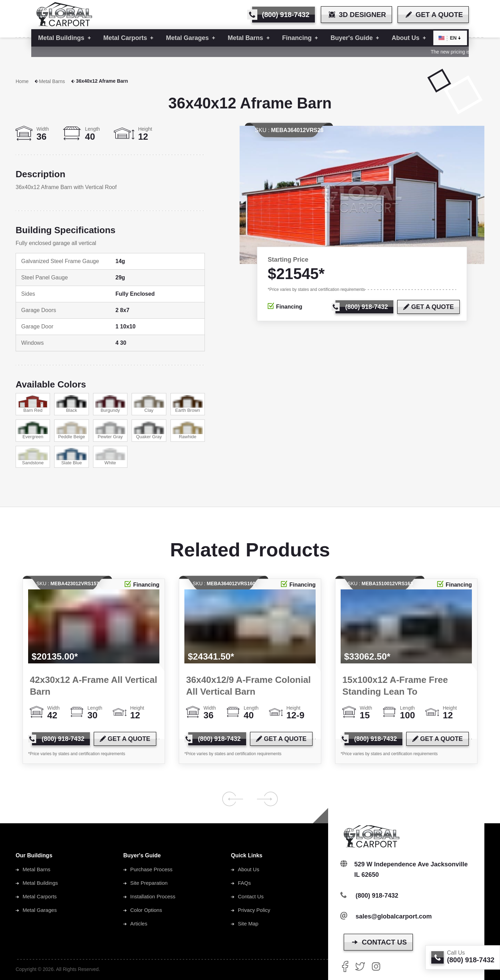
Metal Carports (40, 896)
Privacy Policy (254, 910)
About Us (249, 869)
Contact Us (251, 896)
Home (27, 81)
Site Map (248, 924)
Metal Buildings (40, 883)
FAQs (244, 883)
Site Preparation (149, 883)
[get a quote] (433, 15)
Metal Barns (57, 81)
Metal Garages (40, 910)
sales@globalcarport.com (394, 916)
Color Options (146, 910)
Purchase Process (151, 869)
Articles (139, 924)
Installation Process (153, 896)
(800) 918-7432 (377, 896)
